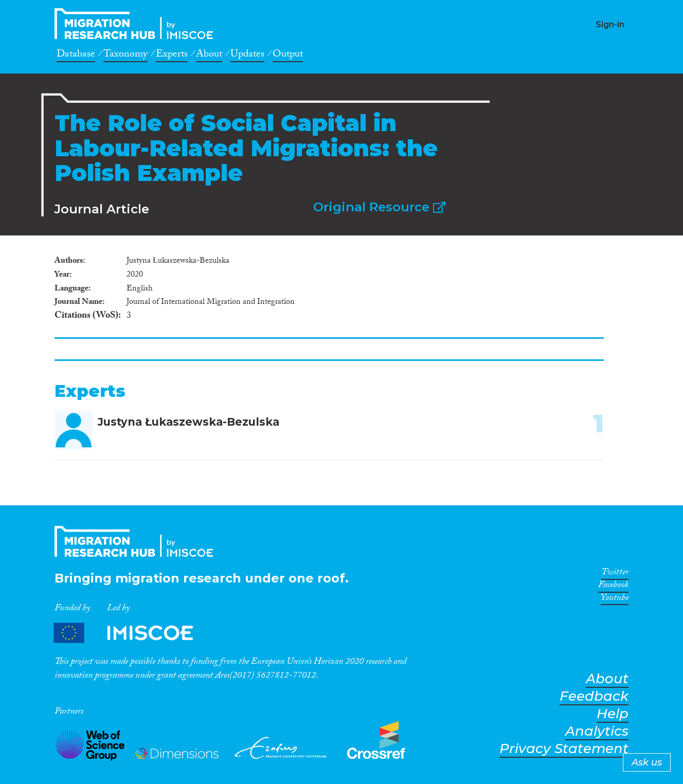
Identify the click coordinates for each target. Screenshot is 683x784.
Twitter (615, 574)
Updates (247, 56)
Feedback (594, 696)
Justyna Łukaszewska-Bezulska (188, 422)
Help (613, 714)
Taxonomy (125, 56)
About (209, 56)
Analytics (597, 731)
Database (76, 56)
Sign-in (610, 24)
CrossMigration (137, 24)
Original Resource (379, 207)
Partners (132, 633)
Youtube (615, 599)
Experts (172, 56)
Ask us (647, 762)
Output (288, 56)
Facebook (613, 587)
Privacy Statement (564, 749)
